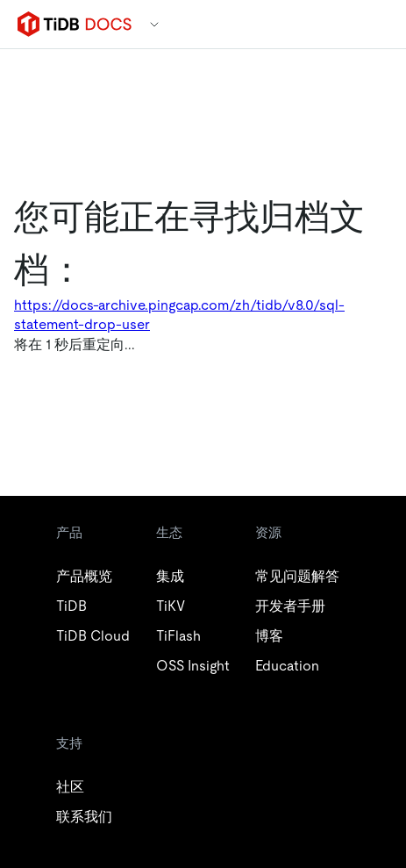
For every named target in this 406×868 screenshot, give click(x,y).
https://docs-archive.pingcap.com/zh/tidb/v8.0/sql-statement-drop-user (179, 315)
